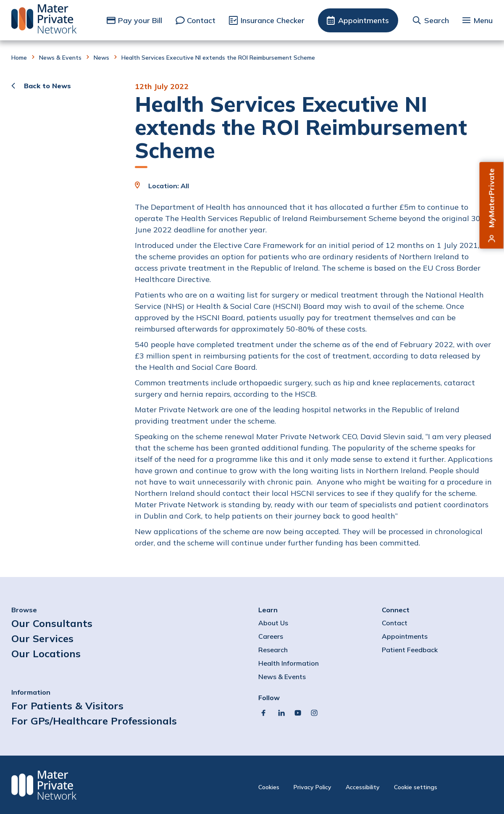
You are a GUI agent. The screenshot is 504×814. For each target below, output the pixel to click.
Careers (271, 636)
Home (19, 58)
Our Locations (46, 653)
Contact (201, 20)
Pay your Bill (140, 20)
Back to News (47, 86)
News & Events (60, 58)
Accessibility (363, 787)
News (101, 58)
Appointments (364, 20)
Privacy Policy (312, 787)
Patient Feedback (410, 650)
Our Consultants (52, 623)
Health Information (289, 663)
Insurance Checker (273, 20)
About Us (273, 623)
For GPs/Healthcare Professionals (94, 721)
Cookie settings (416, 787)
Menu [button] (483, 20)
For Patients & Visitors (67, 706)
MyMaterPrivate (492, 198)
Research (273, 650)
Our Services (42, 638)
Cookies (269, 787)
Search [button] (437, 20)
